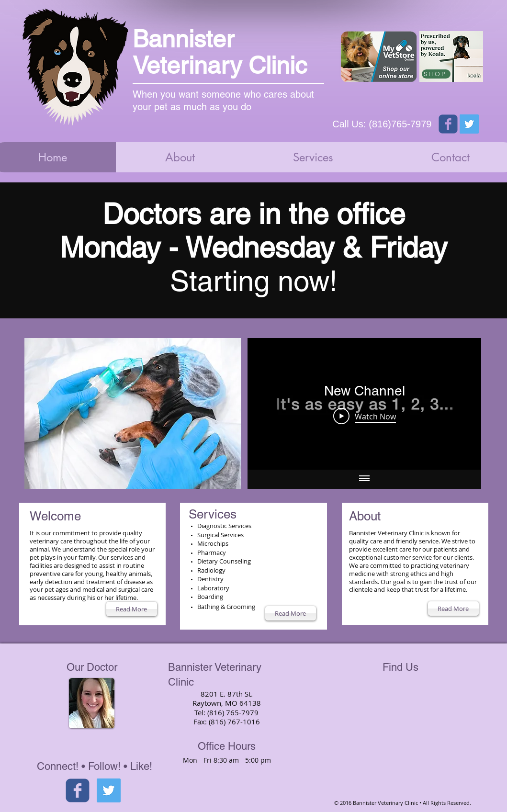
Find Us (400, 667)
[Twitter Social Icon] (469, 124)
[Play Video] (364, 416)
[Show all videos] (364, 479)
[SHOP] (436, 74)
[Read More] (132, 609)
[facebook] (78, 790)
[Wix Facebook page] (448, 124)
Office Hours (227, 746)
